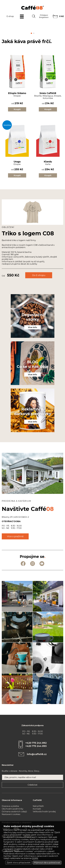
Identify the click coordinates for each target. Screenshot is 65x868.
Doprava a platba (10, 806)
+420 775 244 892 (36, 743)
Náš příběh (38, 806)
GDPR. (35, 858)
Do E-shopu (39, 275)
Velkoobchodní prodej (44, 812)
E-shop (10, 16)
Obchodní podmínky (13, 809)
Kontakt (37, 809)
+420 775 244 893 (36, 746)
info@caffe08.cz (37, 754)
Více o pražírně (15, 536)
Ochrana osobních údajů (14, 812)
